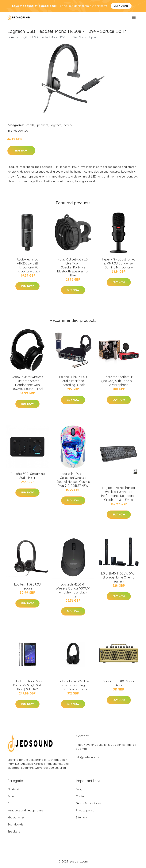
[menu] (134, 17)
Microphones (16, 817)
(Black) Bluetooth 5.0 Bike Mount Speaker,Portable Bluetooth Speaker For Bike (73, 267)
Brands (29, 125)
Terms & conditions (88, 803)
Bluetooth (14, 789)
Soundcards (15, 824)
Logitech (55, 125)
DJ (9, 803)
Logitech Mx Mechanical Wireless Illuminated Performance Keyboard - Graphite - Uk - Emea (119, 494)
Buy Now (21, 151)
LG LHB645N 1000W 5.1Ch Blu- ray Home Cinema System (119, 577)
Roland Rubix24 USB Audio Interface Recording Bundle (73, 381)
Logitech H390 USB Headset (27, 586)
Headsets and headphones (25, 810)
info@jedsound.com (89, 757)
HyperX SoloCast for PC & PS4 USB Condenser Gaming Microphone (119, 263)
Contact (81, 796)
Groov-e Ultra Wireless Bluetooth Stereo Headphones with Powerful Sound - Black (27, 383)
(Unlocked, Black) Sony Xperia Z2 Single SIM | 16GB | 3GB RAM (27, 685)
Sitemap (81, 817)
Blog (79, 789)
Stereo (67, 125)
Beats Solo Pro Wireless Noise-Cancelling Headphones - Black (73, 685)
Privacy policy (85, 810)
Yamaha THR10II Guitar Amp (119, 683)
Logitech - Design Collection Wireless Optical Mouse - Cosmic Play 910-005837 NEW (73, 480)
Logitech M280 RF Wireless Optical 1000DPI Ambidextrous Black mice (73, 590)
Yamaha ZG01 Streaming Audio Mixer (27, 476)
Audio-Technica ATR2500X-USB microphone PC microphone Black (27, 265)
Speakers (42, 125)
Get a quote (121, 6)
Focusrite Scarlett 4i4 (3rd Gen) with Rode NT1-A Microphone (119, 381)
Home (11, 37)
